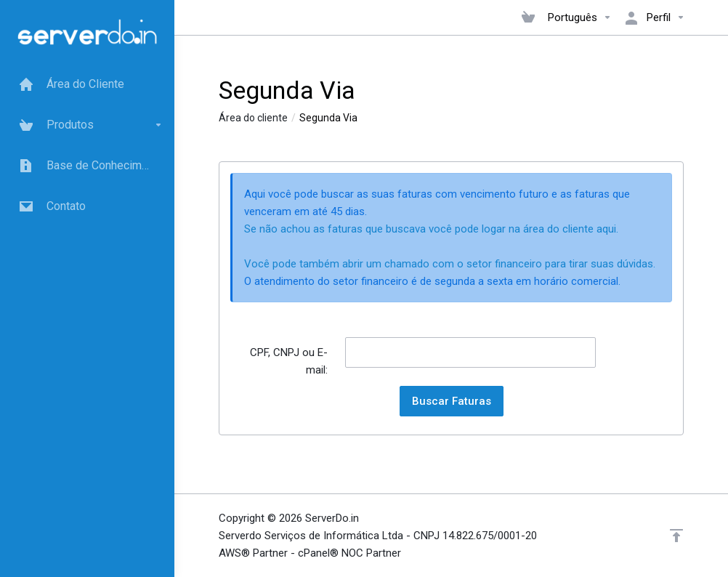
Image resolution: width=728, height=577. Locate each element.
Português (580, 17)
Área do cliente (253, 118)
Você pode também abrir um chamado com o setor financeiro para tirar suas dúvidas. (450, 264)
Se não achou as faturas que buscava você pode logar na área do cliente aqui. (431, 229)
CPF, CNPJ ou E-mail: (289, 361)
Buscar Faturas (452, 401)
